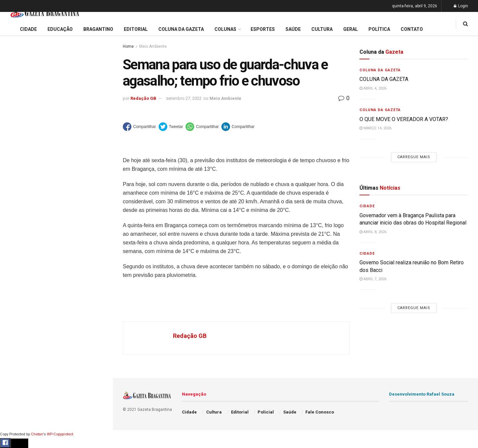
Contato (412, 29)
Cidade (15, 215)
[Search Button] (99, 404)
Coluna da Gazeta (26, 253)
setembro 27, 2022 (184, 98)
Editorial (16, 240)
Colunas (225, 29)
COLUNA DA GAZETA (384, 79)
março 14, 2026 (375, 128)
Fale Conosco (22, 354)
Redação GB (143, 98)
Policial (15, 303)
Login (461, 6)
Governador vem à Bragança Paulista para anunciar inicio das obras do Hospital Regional (55, 72)
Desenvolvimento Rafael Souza (422, 394)
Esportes (17, 278)
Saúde (14, 329)
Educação (18, 227)
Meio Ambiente (153, 46)
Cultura (15, 291)
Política (15, 316)
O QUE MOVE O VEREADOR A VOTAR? (404, 119)
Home (128, 46)
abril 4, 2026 (373, 88)
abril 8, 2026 (373, 232)
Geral (13, 341)
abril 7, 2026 (373, 279)
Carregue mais (56, 162)
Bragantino (19, 265)
